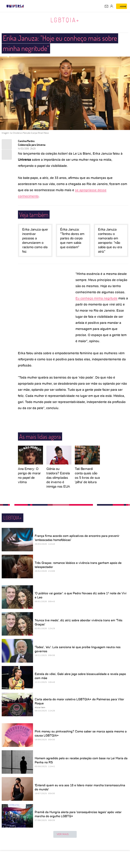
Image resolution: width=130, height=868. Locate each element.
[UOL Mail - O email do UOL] (106, 6)
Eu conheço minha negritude (96, 298)
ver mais (65, 834)
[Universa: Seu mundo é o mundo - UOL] (15, 6)
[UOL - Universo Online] (26, 6)
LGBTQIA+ (65, 20)
